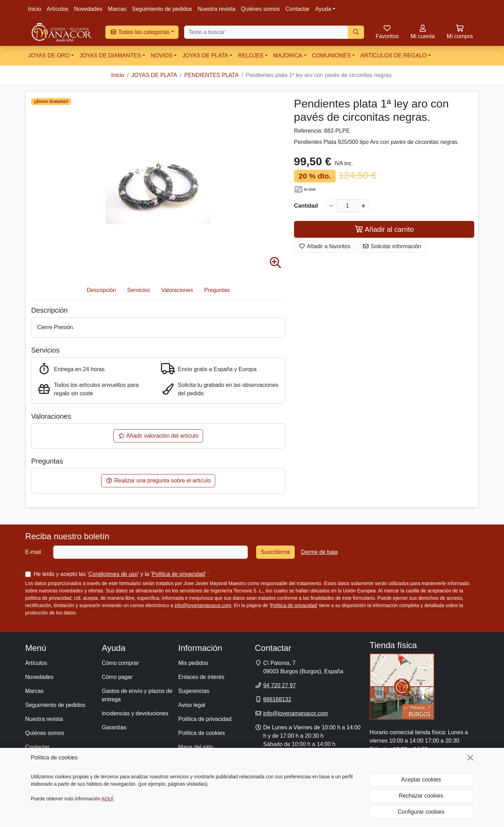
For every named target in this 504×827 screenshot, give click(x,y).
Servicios (138, 290)
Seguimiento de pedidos (162, 9)
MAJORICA (288, 55)
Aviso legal (192, 705)
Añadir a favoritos (324, 246)
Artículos (57, 9)
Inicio (34, 9)
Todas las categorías (140, 32)
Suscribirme (275, 552)
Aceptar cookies (421, 780)
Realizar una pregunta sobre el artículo (158, 481)
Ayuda (323, 9)
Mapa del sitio (195, 747)
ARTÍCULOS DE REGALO (394, 55)
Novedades (88, 9)
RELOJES (251, 55)
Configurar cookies (421, 812)
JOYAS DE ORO (49, 55)
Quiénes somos (260, 9)
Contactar (297, 9)
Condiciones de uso (113, 574)
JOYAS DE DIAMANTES (110, 55)
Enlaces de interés (201, 677)
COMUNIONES (331, 55)
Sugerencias (194, 691)
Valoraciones (177, 290)
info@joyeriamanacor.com (203, 605)
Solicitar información (392, 246)
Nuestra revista (217, 9)
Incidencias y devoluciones (135, 713)
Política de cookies (201, 733)
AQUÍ (107, 799)
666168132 (277, 699)
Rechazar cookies (421, 796)
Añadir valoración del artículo (158, 436)
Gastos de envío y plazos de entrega (137, 695)
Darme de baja (319, 552)
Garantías (114, 727)
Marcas (117, 9)
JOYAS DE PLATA (205, 55)
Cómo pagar (117, 677)
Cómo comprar (120, 663)
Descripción (101, 290)
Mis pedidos (193, 663)
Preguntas (217, 290)
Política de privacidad (178, 574)
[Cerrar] (470, 758)
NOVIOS (162, 55)
